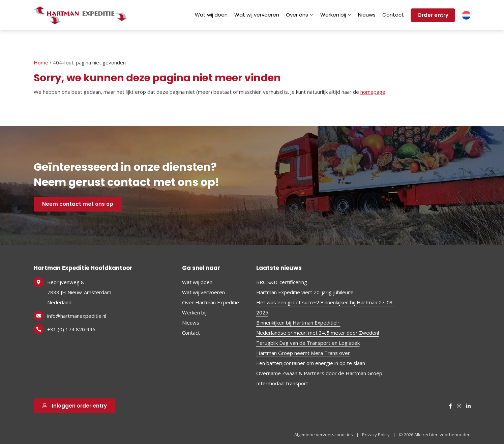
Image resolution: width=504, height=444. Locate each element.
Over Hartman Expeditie (211, 302)
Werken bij (336, 15)
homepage (373, 92)
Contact (393, 15)
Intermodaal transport (282, 383)
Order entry (433, 15)
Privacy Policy (376, 435)
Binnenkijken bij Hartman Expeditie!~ (298, 323)
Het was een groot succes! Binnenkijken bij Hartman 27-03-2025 (325, 307)
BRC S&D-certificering (282, 282)
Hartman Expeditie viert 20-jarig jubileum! (305, 292)
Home (41, 62)
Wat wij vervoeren (257, 15)
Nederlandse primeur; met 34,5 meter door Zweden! (318, 333)
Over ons (300, 15)
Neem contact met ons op (78, 204)
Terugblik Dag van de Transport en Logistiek (308, 343)
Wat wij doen (211, 15)
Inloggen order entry (75, 406)
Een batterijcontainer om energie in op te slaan (311, 363)
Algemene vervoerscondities (324, 435)
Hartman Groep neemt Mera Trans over (303, 353)
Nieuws (367, 15)
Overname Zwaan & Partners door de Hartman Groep (319, 373)
